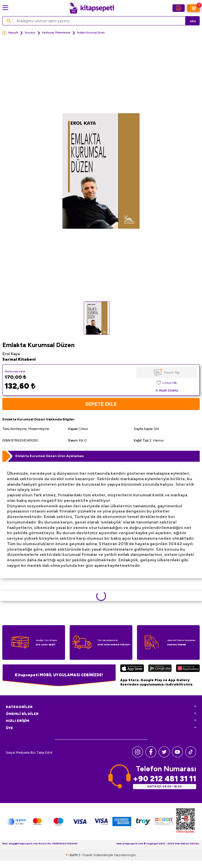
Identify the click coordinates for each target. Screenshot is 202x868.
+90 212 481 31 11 (165, 779)
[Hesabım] (179, 8)
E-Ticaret (86, 855)
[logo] (92, 8)
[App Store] (132, 669)
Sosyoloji (30, 33)
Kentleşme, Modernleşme (56, 33)
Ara (193, 21)
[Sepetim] (193, 8)
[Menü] (5, 8)
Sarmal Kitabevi (19, 359)
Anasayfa (10, 33)
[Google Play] (160, 669)
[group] (101, 171)
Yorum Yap (172, 372)
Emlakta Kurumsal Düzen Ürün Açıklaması (50, 456)
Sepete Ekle (101, 404)
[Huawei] (188, 669)
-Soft (72, 855)
